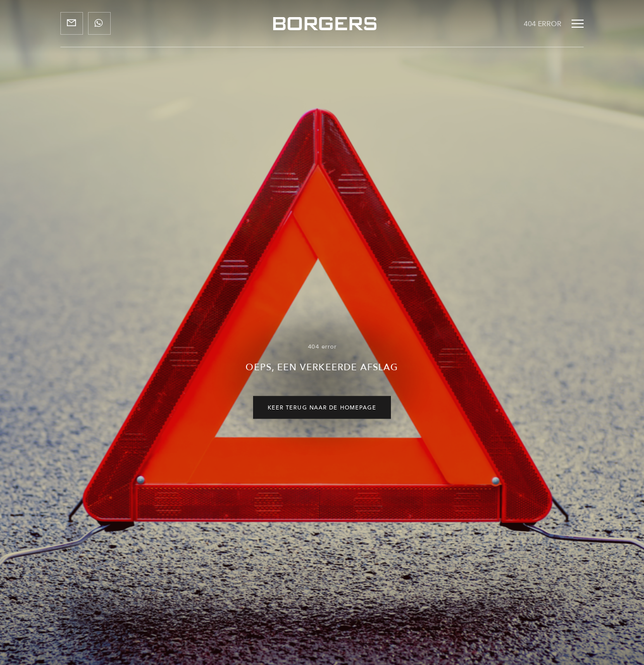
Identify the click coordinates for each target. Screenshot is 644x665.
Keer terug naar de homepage (322, 407)
